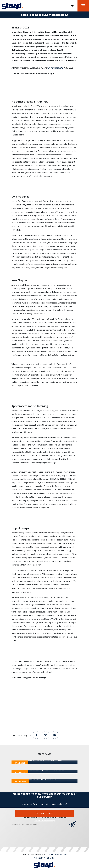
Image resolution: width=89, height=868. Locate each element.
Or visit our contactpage (44, 821)
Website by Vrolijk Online (45, 858)
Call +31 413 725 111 (44, 813)
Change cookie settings (57, 854)
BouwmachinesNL (56, 68)
